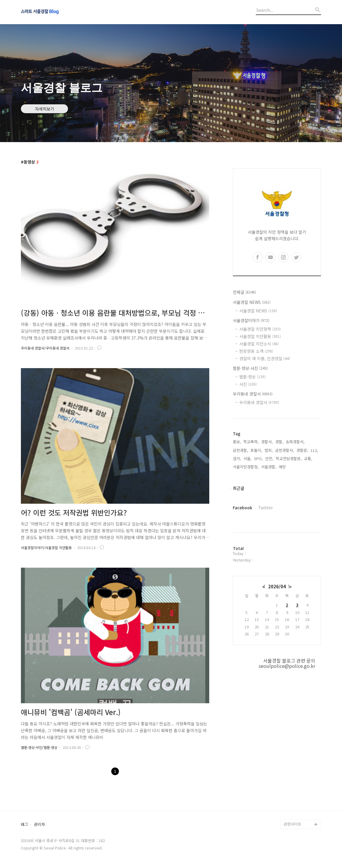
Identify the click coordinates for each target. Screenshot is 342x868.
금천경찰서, (285, 450)
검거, (237, 458)
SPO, (258, 458)
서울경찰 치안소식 (259, 344)
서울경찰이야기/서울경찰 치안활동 (46, 547)
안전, (269, 458)
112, (314, 450)
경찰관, (302, 450)
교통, (308, 458)
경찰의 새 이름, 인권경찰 (265, 358)
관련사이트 (293, 824)
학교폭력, (251, 442)
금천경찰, (240, 450)
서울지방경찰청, (246, 467)
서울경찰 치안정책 (260, 329)
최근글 (239, 488)
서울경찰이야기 (251, 320)
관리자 (39, 825)
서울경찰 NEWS (252, 302)
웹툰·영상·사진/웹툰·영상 (39, 747)
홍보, (237, 442)
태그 (24, 825)
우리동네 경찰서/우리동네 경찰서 (45, 348)
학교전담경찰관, (289, 458)
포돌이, (256, 450)
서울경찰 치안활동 (260, 336)
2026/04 (277, 586)
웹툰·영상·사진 (250, 368)
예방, (283, 467)
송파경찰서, (295, 442)
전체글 (244, 292)
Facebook (243, 508)
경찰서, (267, 442)
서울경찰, (269, 467)
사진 (248, 384)
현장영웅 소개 (256, 351)
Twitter (265, 508)
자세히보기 (45, 109)
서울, (248, 458)
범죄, (269, 450)
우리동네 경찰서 (253, 394)
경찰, (279, 442)
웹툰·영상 (252, 377)
